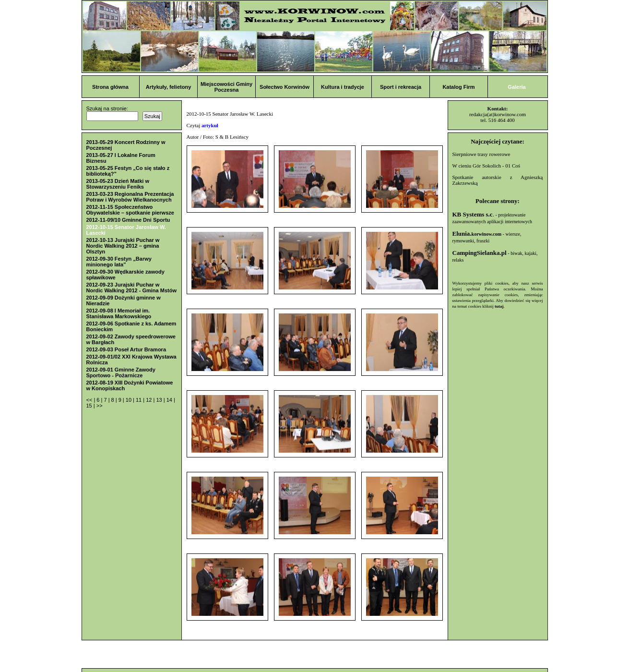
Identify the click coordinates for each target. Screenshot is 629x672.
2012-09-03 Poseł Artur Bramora (126, 349)
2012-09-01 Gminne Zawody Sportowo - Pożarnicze (121, 372)
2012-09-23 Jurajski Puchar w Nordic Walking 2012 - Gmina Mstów (131, 288)
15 (90, 406)
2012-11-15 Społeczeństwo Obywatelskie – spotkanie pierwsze (130, 210)
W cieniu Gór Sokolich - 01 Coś (487, 166)
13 (160, 400)
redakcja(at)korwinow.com (498, 114)
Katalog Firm (458, 87)
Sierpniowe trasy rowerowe (481, 154)
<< (90, 400)
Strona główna (110, 87)
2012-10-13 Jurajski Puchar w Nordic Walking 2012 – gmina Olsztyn (123, 246)
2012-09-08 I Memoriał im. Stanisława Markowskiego (119, 313)
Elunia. (477, 234)
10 (129, 400)
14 (170, 400)
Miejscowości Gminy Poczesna (226, 87)
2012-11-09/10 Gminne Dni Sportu (128, 220)
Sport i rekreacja (401, 87)
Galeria (516, 87)
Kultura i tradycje (343, 87)
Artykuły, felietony (169, 87)
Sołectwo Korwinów (285, 87)
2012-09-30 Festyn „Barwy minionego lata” (119, 262)
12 (149, 400)
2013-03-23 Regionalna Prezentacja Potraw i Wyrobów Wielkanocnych (130, 197)
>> (100, 406)
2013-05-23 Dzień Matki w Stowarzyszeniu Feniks (118, 184)
